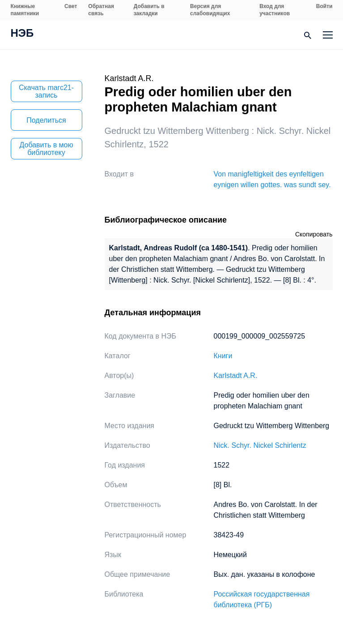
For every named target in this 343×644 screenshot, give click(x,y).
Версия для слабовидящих (210, 10)
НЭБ (22, 34)
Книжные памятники (25, 10)
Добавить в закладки (149, 10)
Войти (324, 6)
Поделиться (46, 120)
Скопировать (314, 234)
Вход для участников (275, 10)
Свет (71, 6)
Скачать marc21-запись (46, 91)
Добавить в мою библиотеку (47, 149)
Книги (223, 356)
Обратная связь (101, 10)
